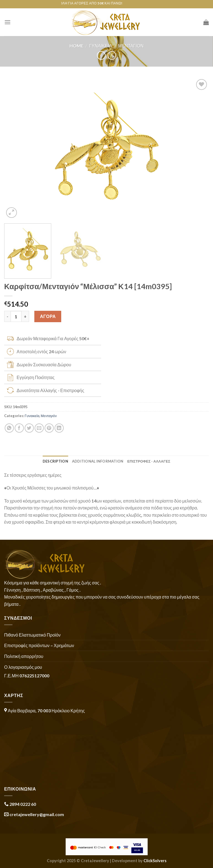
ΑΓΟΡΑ (48, 316)
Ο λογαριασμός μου (23, 667)
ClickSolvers (155, 861)
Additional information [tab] (98, 461)
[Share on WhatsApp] (9, 428)
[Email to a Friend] (39, 428)
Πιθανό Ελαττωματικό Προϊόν (32, 635)
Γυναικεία (101, 46)
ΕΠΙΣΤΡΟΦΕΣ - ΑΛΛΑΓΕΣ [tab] (149, 461)
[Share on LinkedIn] (59, 428)
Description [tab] (55, 461)
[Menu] (7, 22)
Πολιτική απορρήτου (24, 656)
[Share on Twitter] (29, 428)
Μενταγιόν (131, 46)
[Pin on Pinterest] (49, 428)
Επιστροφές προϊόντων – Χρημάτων (39, 645)
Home (76, 46)
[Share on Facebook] (19, 428)
